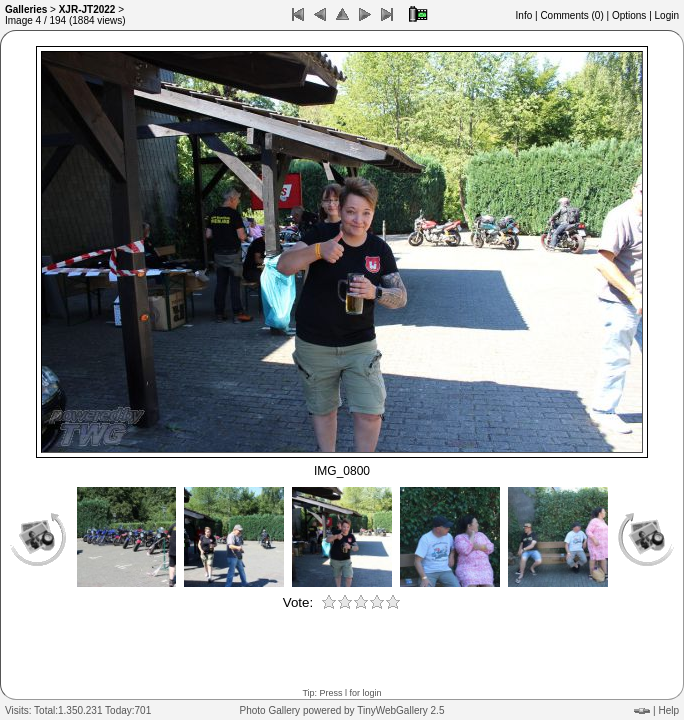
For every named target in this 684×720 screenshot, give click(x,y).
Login (667, 15)
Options (629, 15)
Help (668, 710)
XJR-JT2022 (87, 9)
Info (524, 15)
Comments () (571, 15)
